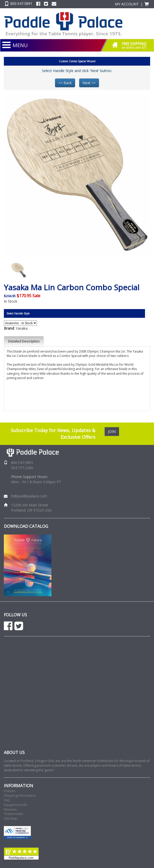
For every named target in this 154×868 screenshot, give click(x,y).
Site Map (11, 818)
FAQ (7, 800)
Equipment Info (16, 805)
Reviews (10, 809)
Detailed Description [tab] (24, 341)
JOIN (112, 431)
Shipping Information (20, 796)
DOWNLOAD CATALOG (26, 526)
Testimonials (13, 814)
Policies (10, 791)
